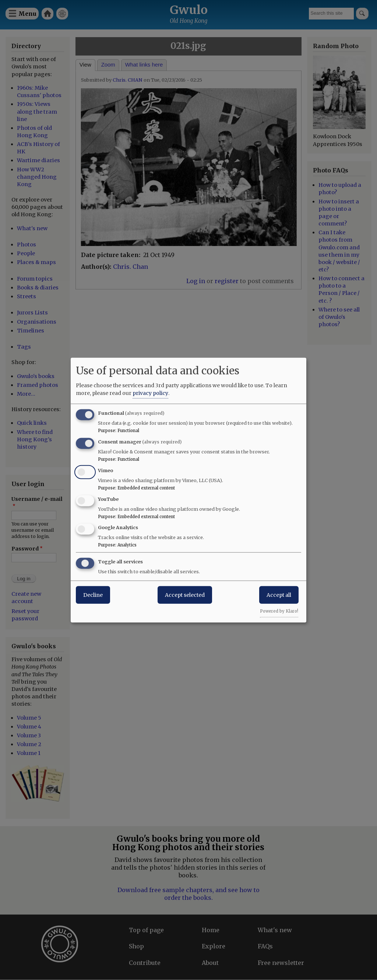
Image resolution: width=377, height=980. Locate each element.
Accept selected (185, 595)
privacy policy (150, 393)
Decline (93, 595)
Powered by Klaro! (279, 611)
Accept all (279, 595)
